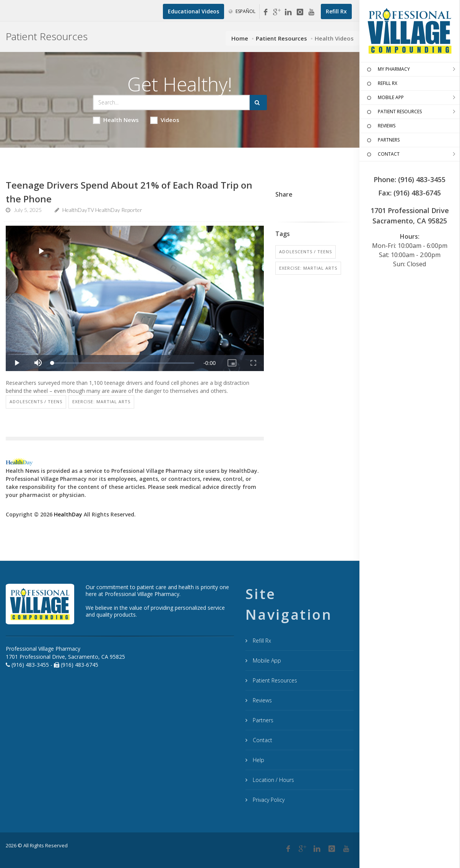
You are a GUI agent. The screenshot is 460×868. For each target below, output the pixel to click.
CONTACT (382, 155)
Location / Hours (273, 780)
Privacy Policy (268, 800)
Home (240, 38)
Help (258, 760)
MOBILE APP (384, 98)
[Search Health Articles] (171, 103)
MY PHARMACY (388, 70)
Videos (165, 120)
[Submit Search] (258, 103)
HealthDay (68, 514)
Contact (262, 740)
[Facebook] (265, 12)
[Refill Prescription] (336, 11)
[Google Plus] (302, 849)
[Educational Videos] (193, 11)
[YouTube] (311, 12)
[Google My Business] (277, 12)
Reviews (262, 700)
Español (242, 11)
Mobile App (266, 660)
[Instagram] (300, 12)
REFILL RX (381, 84)
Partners (262, 720)
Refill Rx (261, 641)
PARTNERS (382, 140)
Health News (116, 120)
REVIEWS (380, 126)
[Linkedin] (288, 12)
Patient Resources (281, 38)
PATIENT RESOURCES (393, 112)
